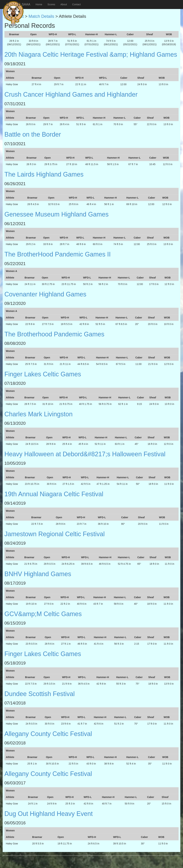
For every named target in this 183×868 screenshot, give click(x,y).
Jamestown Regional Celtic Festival (55, 534)
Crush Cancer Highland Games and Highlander (71, 94)
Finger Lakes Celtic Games (43, 374)
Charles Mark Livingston (38, 414)
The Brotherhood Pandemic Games (54, 334)
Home (39, 4)
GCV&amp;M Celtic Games (43, 614)
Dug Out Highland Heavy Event (49, 814)
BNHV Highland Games (38, 574)
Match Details (41, 16)
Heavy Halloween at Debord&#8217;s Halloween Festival (85, 454)
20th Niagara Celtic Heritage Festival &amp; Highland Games (91, 54)
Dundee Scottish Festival (40, 694)
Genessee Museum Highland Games (56, 214)
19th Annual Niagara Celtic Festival (54, 494)
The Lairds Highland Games (44, 174)
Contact (76, 4)
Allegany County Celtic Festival (48, 734)
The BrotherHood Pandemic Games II (58, 254)
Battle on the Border (33, 134)
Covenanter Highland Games (45, 294)
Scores (51, 4)
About (64, 4)
